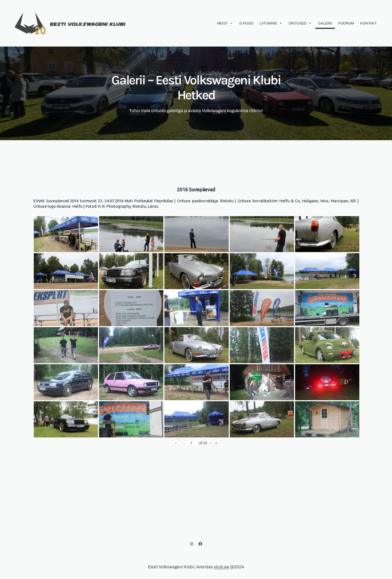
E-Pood (246, 23)
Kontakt (369, 23)
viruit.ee (221, 567)
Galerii (325, 23)
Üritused (300, 23)
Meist (225, 23)
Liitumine (271, 23)
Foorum (346, 23)
